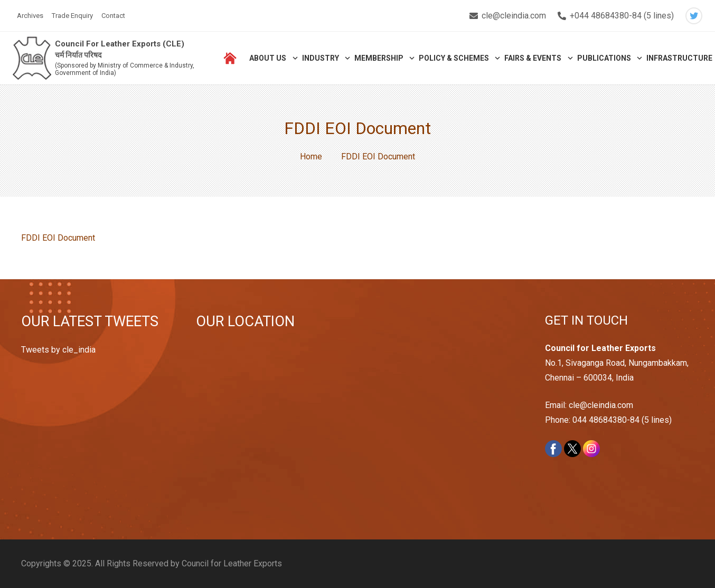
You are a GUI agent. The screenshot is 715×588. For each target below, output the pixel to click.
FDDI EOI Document (58, 238)
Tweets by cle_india (58, 350)
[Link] (32, 58)
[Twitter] (694, 16)
